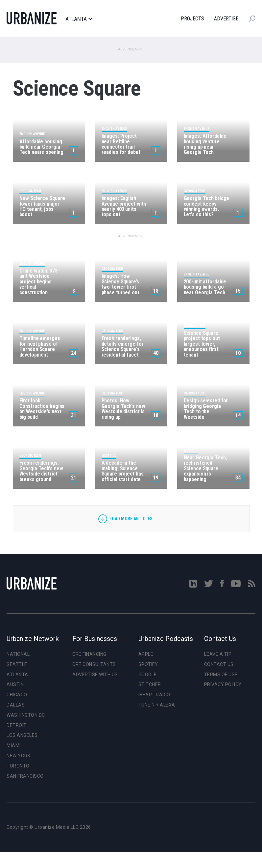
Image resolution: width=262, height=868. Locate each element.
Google (148, 675)
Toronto (18, 766)
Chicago (17, 695)
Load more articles (131, 519)
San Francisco (25, 776)
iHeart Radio (154, 695)
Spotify (148, 664)
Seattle (17, 664)
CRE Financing (89, 654)
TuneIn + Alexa (157, 705)
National (18, 654)
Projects (192, 19)
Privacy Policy (223, 684)
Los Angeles (22, 735)
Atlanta (79, 19)
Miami (14, 745)
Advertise (226, 19)
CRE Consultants (94, 664)
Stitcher (150, 684)
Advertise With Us (95, 675)
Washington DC (26, 715)
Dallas (16, 705)
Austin (15, 684)
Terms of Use (221, 675)
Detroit (17, 725)
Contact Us (219, 664)
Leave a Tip (218, 654)
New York (18, 756)
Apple (146, 654)
